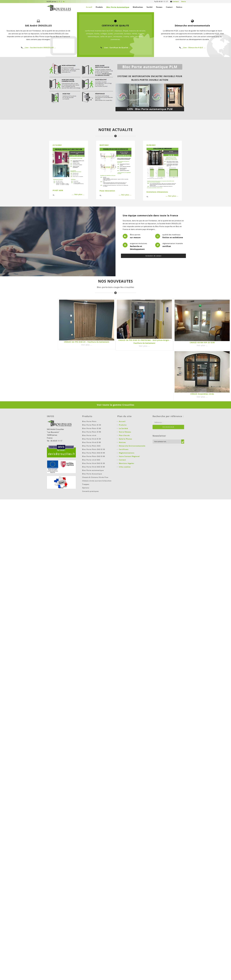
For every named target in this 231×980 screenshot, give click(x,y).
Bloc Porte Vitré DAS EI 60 (93, 467)
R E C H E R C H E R (168, 427)
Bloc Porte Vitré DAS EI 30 (93, 463)
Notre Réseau (125, 432)
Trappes (86, 484)
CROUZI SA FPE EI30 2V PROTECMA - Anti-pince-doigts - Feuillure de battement (144, 343)
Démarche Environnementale (132, 446)
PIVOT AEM (58, 190)
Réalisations (138, 7)
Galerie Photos (125, 439)
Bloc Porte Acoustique (92, 474)
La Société (123, 428)
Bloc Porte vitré (89, 435)
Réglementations (127, 453)
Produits (99, 7)
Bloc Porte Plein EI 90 (92, 432)
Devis (184, 2)
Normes (159, 7)
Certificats (124, 449)
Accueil (89, 7)
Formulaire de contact (153, 256)
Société (149, 7)
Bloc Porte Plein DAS (91, 446)
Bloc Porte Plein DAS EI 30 (94, 449)
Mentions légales (126, 463)
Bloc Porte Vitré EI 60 (91, 442)
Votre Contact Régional (129, 456)
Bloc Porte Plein (89, 421)
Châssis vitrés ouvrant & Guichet (97, 481)
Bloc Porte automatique (93, 470)
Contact (176, 2)
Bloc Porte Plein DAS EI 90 (94, 456)
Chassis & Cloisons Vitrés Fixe (95, 477)
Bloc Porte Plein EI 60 (92, 428)
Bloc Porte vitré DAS (91, 460)
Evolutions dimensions (157, 192)
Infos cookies (125, 467)
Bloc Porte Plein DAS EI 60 (94, 453)
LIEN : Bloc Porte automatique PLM (150, 109)
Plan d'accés (124, 435)
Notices (179, 7)
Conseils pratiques (90, 491)
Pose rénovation (107, 191)
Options (86, 488)
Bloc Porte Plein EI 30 (92, 425)
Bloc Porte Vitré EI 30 (91, 439)
